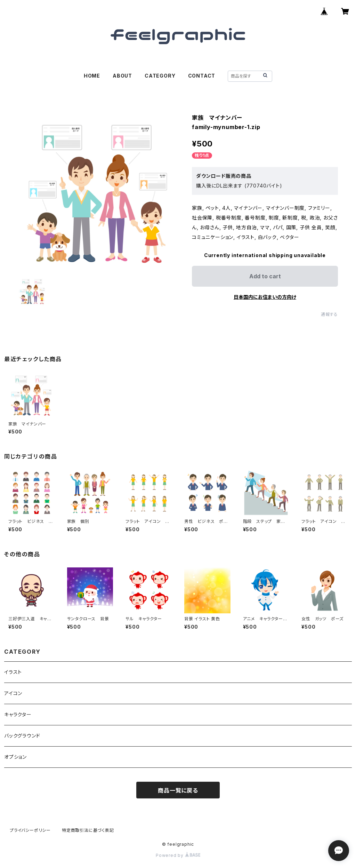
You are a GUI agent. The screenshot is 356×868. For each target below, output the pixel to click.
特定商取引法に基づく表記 (88, 830)
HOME (92, 76)
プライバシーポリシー (30, 830)
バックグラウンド (22, 736)
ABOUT (122, 76)
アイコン (13, 693)
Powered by (178, 855)
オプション (15, 757)
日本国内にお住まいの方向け (265, 297)
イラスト (13, 672)
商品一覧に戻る (178, 790)
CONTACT (202, 76)
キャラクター (18, 714)
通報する (329, 314)
